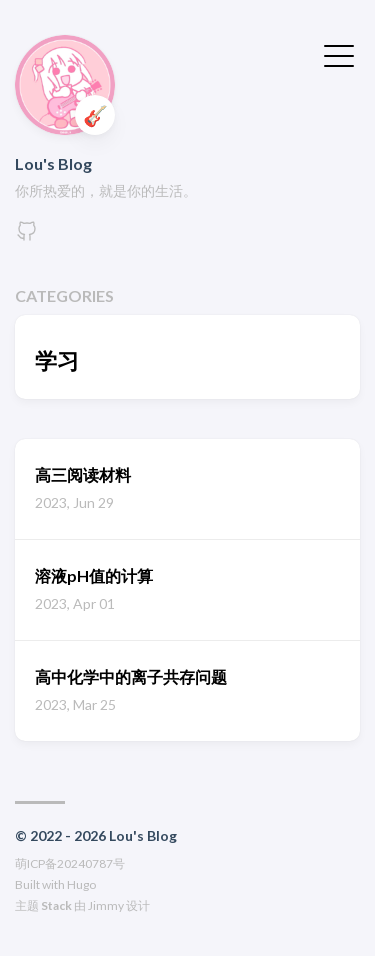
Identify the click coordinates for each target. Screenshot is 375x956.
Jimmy (106, 905)
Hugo (81, 884)
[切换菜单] (339, 54)
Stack (56, 905)
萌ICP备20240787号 (70, 863)
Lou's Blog (53, 163)
